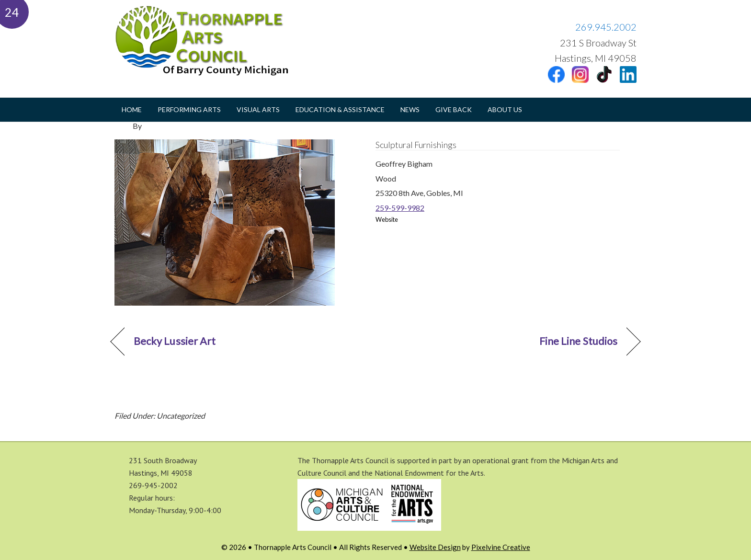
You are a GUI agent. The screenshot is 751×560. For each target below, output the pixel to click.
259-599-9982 (400, 208)
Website (387, 220)
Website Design (435, 547)
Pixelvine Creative (501, 547)
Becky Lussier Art (175, 341)
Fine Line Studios (578, 341)
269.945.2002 (606, 27)
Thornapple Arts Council (210, 41)
